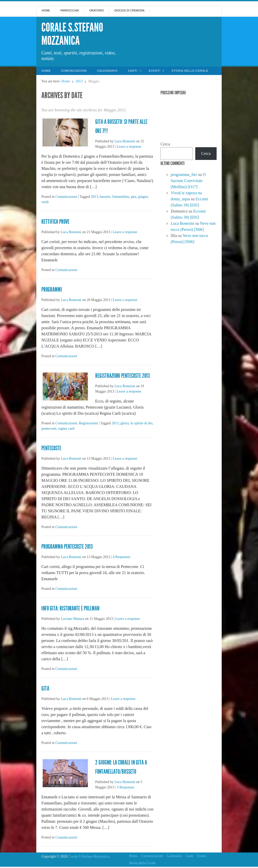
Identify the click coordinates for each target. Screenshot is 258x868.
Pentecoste (51, 448)
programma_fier (184, 175)
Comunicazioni (74, 71)
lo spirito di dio (141, 423)
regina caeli (66, 429)
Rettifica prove (55, 222)
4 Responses (122, 557)
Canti (133, 71)
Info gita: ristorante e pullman (70, 608)
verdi (45, 202)
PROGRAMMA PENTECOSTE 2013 (67, 547)
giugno (143, 197)
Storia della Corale (190, 71)
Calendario (107, 71)
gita (134, 197)
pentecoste (49, 429)
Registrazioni (88, 423)
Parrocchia (70, 10)
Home (46, 10)
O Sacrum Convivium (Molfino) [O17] (188, 181)
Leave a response (129, 147)
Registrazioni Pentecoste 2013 (123, 376)
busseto (105, 197)
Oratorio (97, 10)
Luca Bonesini (125, 141)
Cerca (165, 144)
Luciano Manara (72, 619)
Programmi (52, 290)
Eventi (155, 71)
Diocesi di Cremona (129, 10)
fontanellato (121, 197)
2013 (79, 81)
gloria (125, 423)
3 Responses (126, 787)
